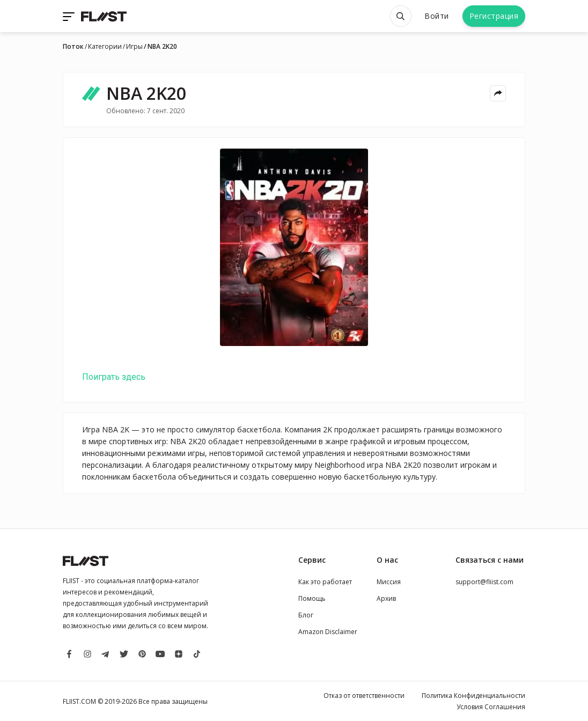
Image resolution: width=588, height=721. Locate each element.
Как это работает (325, 582)
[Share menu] (498, 93)
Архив (386, 598)
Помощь (312, 598)
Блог (306, 615)
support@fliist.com (484, 582)
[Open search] (401, 16)
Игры (134, 47)
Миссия (389, 582)
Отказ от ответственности (364, 696)
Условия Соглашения (491, 707)
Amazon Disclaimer (328, 632)
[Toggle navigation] (70, 16)
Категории (105, 47)
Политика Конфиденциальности (473, 696)
